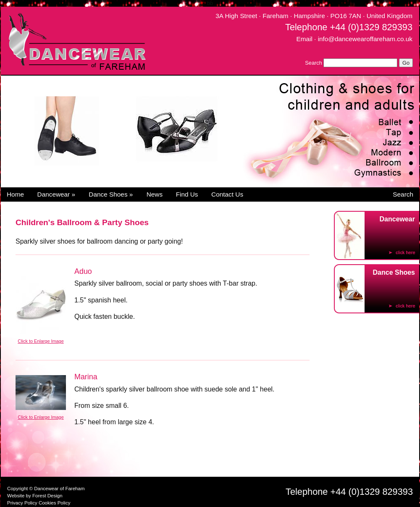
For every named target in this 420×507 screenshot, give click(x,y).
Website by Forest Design (35, 496)
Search (314, 63)
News (155, 194)
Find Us (187, 194)
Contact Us (227, 194)
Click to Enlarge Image (41, 341)
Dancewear (56, 194)
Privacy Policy (22, 503)
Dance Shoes (111, 194)
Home (15, 194)
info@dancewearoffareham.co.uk (365, 39)
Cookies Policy (55, 503)
